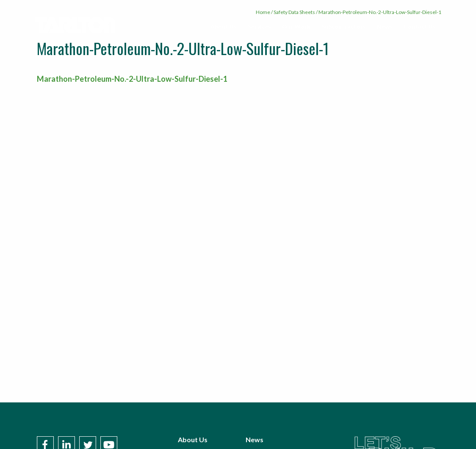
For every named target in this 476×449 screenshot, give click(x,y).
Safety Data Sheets (294, 12)
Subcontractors (344, 26)
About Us (224, 26)
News (385, 26)
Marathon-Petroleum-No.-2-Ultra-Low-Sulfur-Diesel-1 (132, 79)
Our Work (296, 26)
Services (259, 26)
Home (263, 12)
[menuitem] (224, 27)
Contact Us (420, 26)
